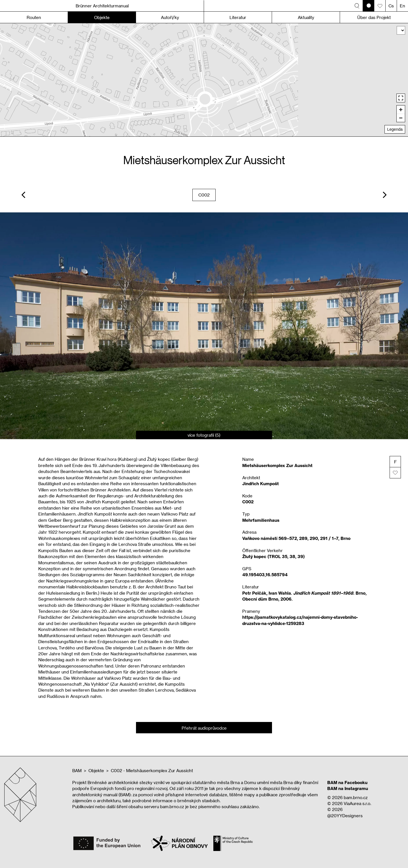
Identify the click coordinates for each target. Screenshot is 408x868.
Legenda (395, 129)
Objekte (96, 770)
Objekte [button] (102, 17)
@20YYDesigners (345, 816)
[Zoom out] (401, 118)
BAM (77, 770)
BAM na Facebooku (347, 782)
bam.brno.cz (356, 797)
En (402, 6)
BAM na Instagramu (348, 788)
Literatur (238, 17)
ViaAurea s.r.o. (357, 803)
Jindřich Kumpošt (261, 483)
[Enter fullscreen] (401, 98)
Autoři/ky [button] (170, 17)
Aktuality (306, 17)
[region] (204, 80)
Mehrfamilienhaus (261, 520)
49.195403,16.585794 (265, 575)
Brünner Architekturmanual (102, 6)
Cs (391, 6)
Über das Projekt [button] (374, 17)
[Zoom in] (401, 110)
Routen (34, 17)
